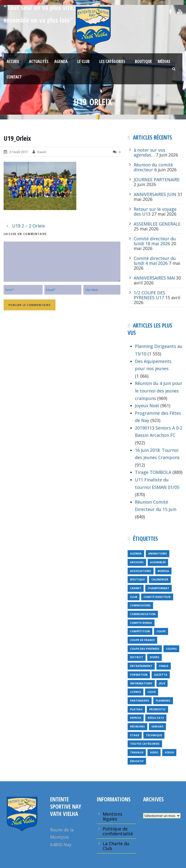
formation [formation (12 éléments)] (139, 675)
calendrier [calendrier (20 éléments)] (160, 579)
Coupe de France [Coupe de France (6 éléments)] (142, 640)
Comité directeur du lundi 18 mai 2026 (155, 241)
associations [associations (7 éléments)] (141, 571)
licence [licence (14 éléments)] (136, 692)
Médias (164, 61)
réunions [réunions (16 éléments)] (137, 726)
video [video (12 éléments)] (154, 752)
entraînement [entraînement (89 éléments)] (141, 666)
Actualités (39, 61)
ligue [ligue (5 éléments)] (152, 692)
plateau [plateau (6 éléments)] (136, 709)
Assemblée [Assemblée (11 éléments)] (158, 562)
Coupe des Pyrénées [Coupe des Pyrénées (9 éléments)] (145, 649)
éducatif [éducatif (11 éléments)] (137, 761)
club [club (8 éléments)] (134, 597)
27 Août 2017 (18, 152)
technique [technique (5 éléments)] (154, 735)
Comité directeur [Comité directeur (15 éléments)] (157, 597)
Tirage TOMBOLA (153, 472)
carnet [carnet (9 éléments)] (136, 588)
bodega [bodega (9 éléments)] (163, 571)
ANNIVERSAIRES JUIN (155, 194)
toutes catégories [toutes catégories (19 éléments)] (145, 744)
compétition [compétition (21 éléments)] (140, 631)
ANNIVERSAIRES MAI (154, 278)
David (42, 152)
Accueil (13, 61)
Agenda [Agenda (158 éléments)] (136, 553)
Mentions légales (112, 816)
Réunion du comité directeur (153, 167)
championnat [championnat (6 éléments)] (159, 588)
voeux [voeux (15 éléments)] (169, 752)
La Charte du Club (116, 846)
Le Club (83, 61)
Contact (14, 77)
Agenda (61, 61)
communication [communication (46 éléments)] (143, 614)
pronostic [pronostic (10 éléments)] (157, 709)
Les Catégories (112, 61)
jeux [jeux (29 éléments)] (162, 683)
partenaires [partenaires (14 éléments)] (140, 700)
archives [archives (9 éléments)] (137, 562)
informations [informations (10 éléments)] (141, 683)
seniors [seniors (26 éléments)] (157, 726)
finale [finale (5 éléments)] (164, 666)
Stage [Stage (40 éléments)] (135, 735)
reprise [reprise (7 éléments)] (136, 718)
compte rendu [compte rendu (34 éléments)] (141, 623)
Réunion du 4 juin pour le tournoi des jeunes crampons (159, 391)
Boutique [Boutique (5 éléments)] (137, 579)
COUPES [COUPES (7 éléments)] (171, 649)
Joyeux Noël (147, 406)
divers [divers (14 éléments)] (155, 657)
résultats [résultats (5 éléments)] (156, 718)
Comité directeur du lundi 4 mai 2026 (155, 261)
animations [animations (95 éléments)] (158, 553)
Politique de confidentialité (118, 831)
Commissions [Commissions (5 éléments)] (140, 605)
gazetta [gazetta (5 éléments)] (161, 675)
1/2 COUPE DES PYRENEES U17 (149, 295)
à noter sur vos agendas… (149, 152)
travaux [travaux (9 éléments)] (137, 752)
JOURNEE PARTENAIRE (157, 180)
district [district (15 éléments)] (137, 657)
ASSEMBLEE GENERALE (157, 224)
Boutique (143, 61)
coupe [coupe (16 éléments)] (161, 631)
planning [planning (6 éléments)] (163, 700)
